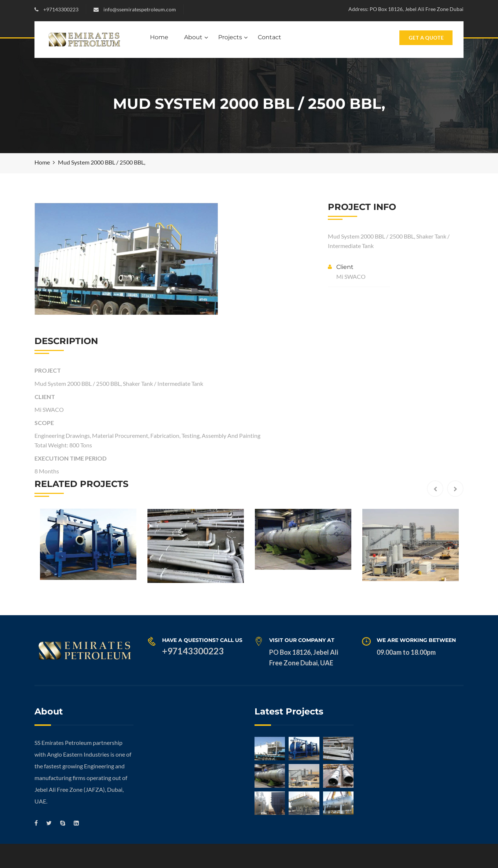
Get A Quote (426, 38)
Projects (230, 37)
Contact (270, 37)
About (193, 37)
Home (159, 37)
